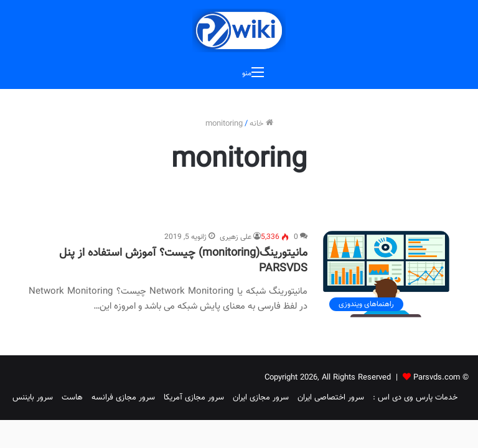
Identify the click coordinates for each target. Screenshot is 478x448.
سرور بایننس (33, 398)
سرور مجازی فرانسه (123, 398)
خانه (261, 124)
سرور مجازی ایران (261, 398)
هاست (72, 398)
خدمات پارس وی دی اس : (415, 398)
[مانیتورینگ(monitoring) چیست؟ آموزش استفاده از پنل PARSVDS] (386, 274)
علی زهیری (236, 237)
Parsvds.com (437, 378)
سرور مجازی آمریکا (194, 398)
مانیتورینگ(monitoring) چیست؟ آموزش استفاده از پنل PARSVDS (183, 261)
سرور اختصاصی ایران (331, 398)
